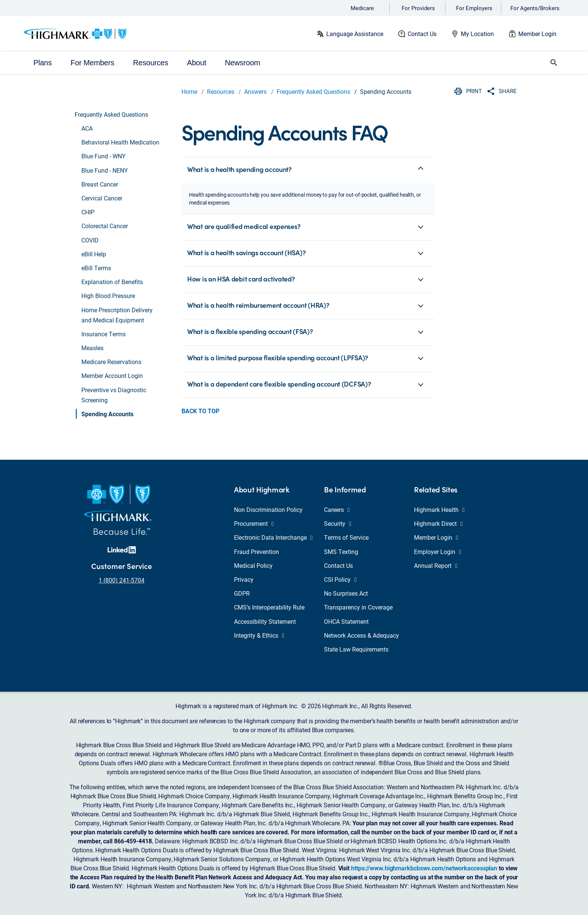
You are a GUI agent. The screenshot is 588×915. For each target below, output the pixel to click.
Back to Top (200, 411)
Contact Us (422, 34)
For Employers (474, 8)
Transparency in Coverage (358, 607)
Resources (221, 91)
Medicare (362, 8)
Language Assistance (355, 34)
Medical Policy (253, 565)
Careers (337, 509)
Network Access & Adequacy (361, 635)
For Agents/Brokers (535, 8)
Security (338, 523)
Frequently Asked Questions (313, 91)
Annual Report (436, 565)
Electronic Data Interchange (273, 537)
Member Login (537, 34)
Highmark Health (439, 509)
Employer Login (438, 552)
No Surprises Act (346, 593)
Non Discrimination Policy (268, 509)
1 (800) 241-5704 (121, 580)
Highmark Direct (438, 523)
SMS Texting (341, 552)
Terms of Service (346, 537)
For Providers (418, 8)
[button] (554, 63)
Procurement (254, 523)
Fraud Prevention (256, 552)
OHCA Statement (346, 621)
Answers (255, 91)
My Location (477, 34)
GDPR (242, 593)
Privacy (244, 579)
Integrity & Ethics (259, 635)
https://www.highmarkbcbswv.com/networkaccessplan (424, 868)
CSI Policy (340, 579)
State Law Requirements (356, 649)
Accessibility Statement (265, 621)
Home (189, 91)
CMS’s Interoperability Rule (269, 607)
